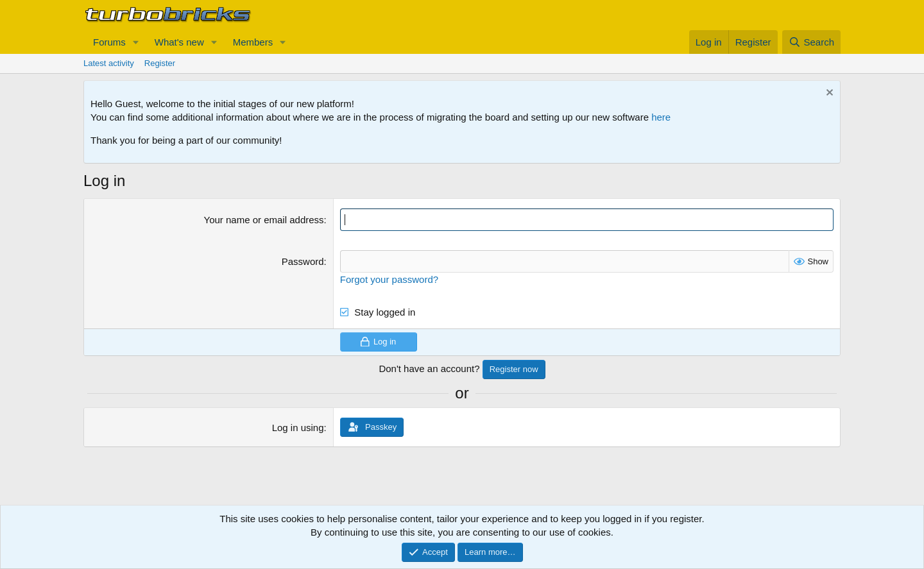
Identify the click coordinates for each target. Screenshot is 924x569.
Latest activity (109, 63)
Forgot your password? (389, 279)
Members (253, 42)
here (661, 117)
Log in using (298, 428)
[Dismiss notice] (828, 94)
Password (303, 261)
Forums (109, 42)
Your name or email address (264, 220)
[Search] (811, 42)
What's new (179, 42)
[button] (136, 42)
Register (160, 63)
